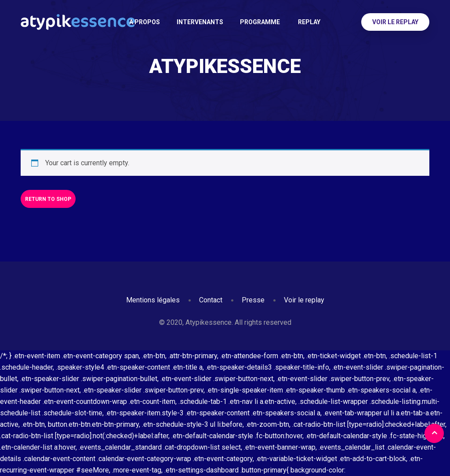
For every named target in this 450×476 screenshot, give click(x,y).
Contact (211, 300)
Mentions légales (153, 300)
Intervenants (200, 22)
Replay (308, 22)
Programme (260, 22)
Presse (253, 300)
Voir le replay (395, 22)
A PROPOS (145, 22)
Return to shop (48, 199)
